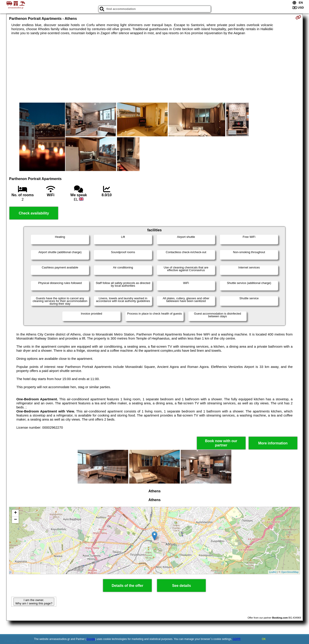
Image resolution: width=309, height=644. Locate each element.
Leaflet (273, 572)
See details (182, 586)
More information (273, 443)
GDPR (237, 639)
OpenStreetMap (290, 572)
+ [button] (15, 513)
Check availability (34, 213)
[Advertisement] (154, 69)
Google (91, 639)
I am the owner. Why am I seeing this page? (34, 602)
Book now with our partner (221, 443)
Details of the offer (127, 586)
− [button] (15, 520)
